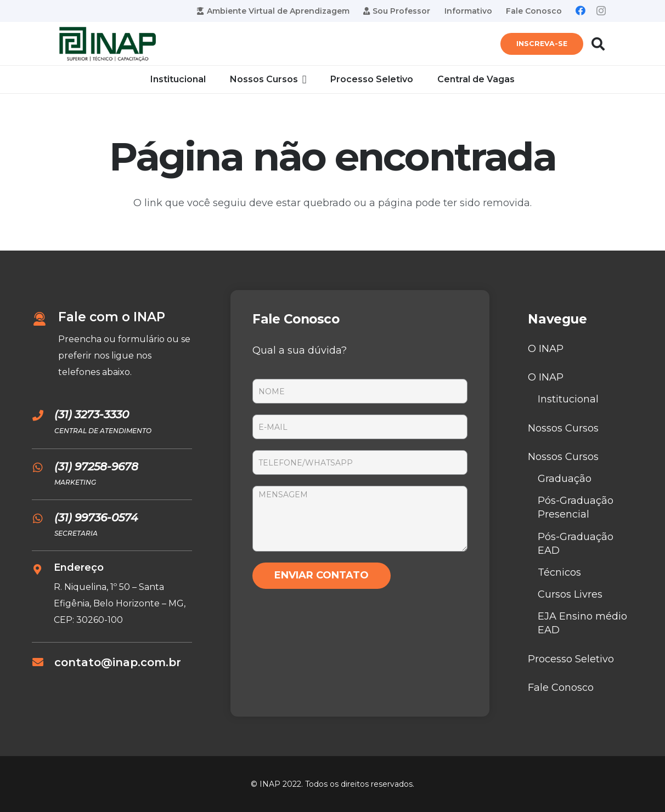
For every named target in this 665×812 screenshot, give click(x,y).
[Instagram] (601, 11)
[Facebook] (581, 10)
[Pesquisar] (598, 44)
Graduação (565, 479)
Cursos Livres (570, 594)
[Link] (108, 44)
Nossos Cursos (563, 428)
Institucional (568, 399)
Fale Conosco (561, 688)
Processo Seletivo (571, 659)
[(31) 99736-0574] (43, 519)
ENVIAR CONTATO (322, 575)
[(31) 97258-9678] (43, 468)
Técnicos (559, 572)
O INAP (546, 349)
